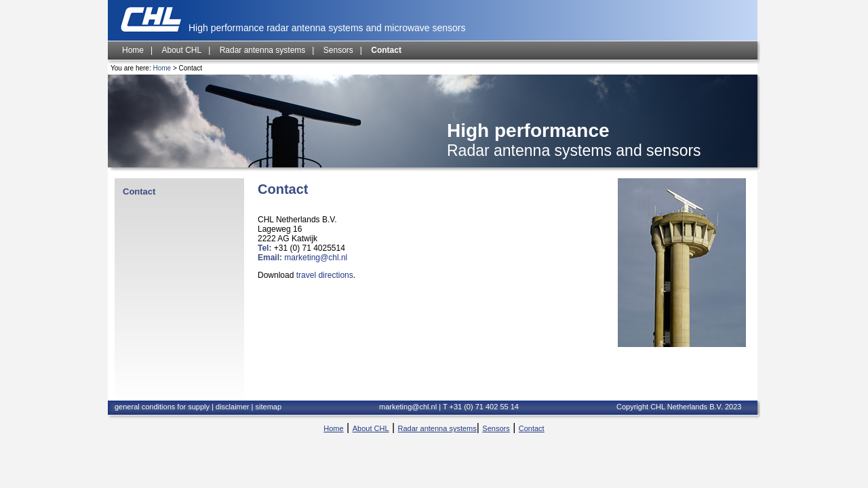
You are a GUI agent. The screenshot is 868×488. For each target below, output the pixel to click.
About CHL (181, 50)
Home (133, 50)
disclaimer (233, 407)
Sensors (338, 50)
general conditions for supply (163, 407)
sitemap (269, 407)
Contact (386, 50)
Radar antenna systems (263, 50)
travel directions (325, 275)
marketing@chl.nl (316, 258)
